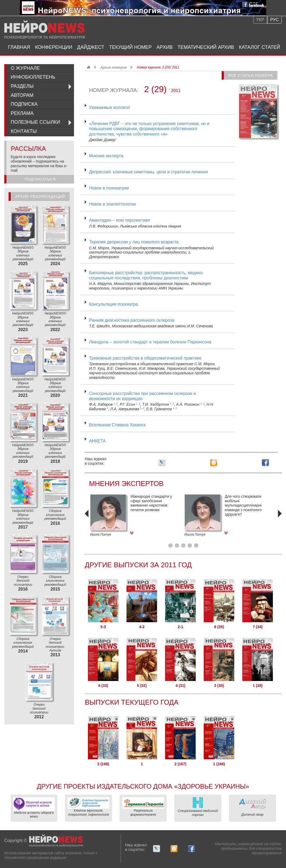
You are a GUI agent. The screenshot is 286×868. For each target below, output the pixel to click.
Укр (260, 20)
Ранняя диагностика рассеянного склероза (132, 320)
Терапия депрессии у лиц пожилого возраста (134, 242)
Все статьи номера (250, 75)
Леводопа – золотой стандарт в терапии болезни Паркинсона (150, 342)
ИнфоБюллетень (33, 77)
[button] (170, 545)
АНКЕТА (97, 441)
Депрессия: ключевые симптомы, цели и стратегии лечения (148, 172)
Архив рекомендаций (40, 196)
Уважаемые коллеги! (109, 107)
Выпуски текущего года (132, 702)
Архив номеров (114, 67)
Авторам (22, 95)
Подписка (24, 104)
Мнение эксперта (106, 156)
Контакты (24, 131)
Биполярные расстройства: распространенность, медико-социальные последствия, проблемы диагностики (146, 275)
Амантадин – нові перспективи (120, 220)
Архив (165, 47)
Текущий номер (130, 47)
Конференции (54, 47)
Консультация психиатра (114, 304)
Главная (19, 47)
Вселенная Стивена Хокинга (117, 425)
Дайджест (91, 47)
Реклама (22, 113)
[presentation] (87, 521)
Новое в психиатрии (109, 188)
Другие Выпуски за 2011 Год (138, 565)
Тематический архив (206, 47)
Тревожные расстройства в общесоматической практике (145, 358)
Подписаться (40, 179)
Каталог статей (259, 47)
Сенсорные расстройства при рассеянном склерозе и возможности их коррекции (142, 396)
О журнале (25, 68)
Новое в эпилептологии (112, 204)
